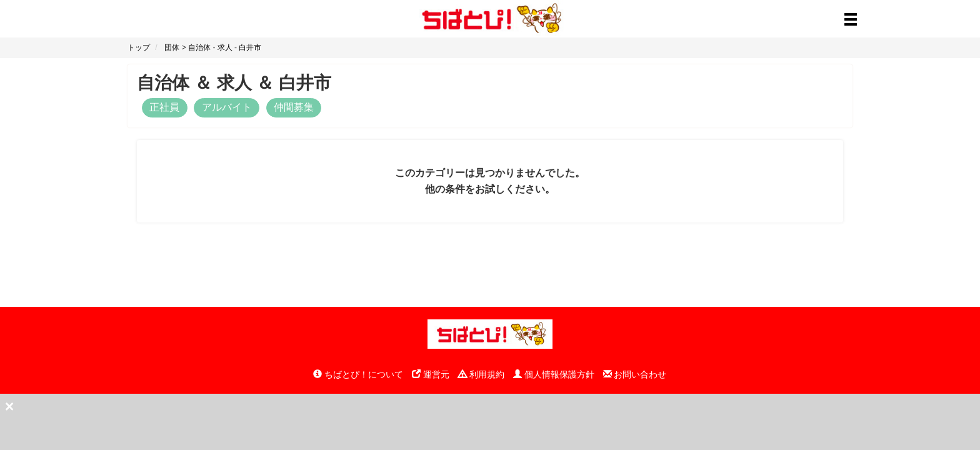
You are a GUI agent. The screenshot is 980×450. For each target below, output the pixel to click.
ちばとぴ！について (358, 374)
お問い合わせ (635, 374)
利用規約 (481, 374)
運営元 (431, 374)
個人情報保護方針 (554, 374)
